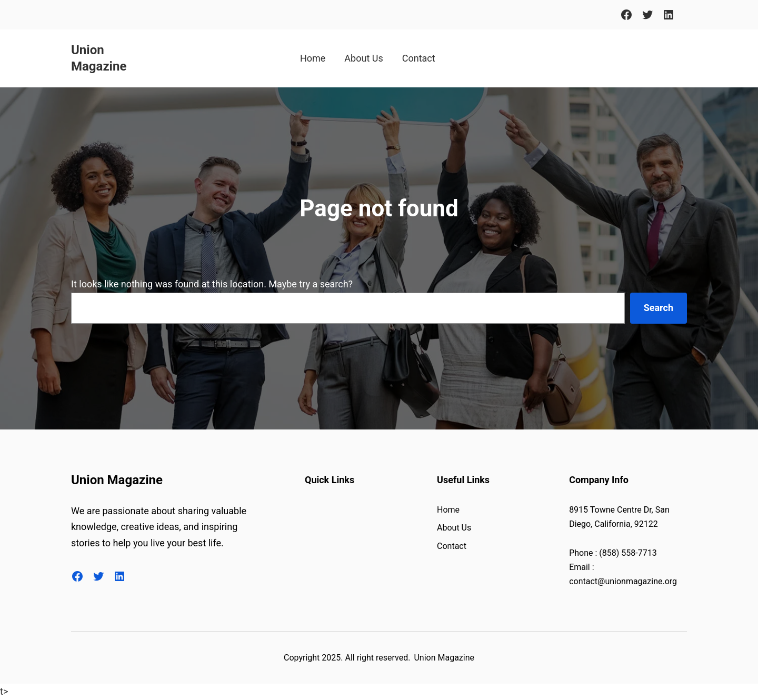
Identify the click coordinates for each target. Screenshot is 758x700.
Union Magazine (117, 480)
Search (659, 308)
